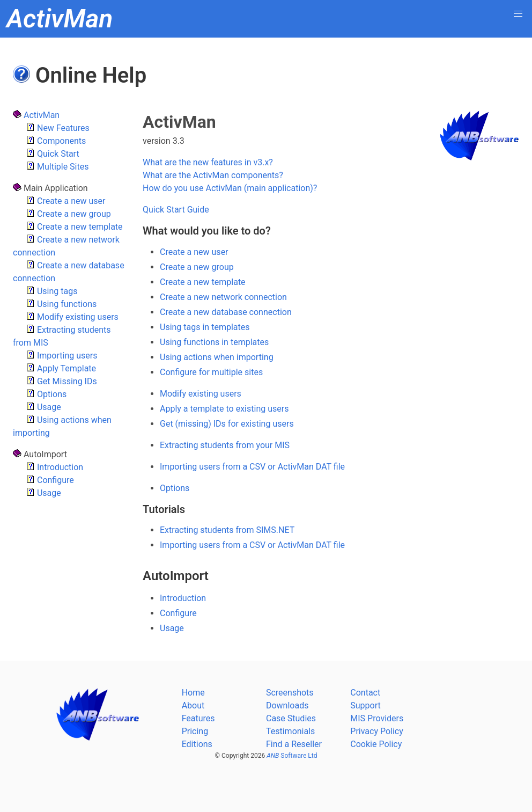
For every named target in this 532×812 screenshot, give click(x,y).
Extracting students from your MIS (225, 445)
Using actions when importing (217, 357)
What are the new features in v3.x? (208, 162)
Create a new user (66, 201)
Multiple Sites (57, 167)
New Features (58, 128)
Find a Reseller (294, 744)
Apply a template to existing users (224, 409)
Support (365, 705)
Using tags (52, 291)
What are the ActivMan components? (213, 175)
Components (56, 141)
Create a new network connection (223, 297)
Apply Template (61, 368)
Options (46, 394)
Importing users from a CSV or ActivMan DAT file (252, 467)
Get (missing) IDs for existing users (227, 424)
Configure (50, 480)
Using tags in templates (205, 327)
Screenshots (290, 693)
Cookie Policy (376, 744)
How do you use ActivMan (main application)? (230, 188)
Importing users (62, 356)
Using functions (61, 304)
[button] (518, 14)
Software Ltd (292, 756)
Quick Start (53, 154)
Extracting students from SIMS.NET (227, 530)
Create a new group (69, 214)
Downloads (287, 705)
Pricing (195, 731)
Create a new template (75, 227)
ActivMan (36, 115)
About (193, 705)
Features (198, 718)
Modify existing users (72, 317)
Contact (365, 693)
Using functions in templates (214, 342)
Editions (197, 744)
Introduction (55, 467)
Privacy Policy (377, 731)
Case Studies (291, 718)
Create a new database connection (226, 312)
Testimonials (290, 731)
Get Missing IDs (62, 381)
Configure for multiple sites (211, 372)
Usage (44, 407)
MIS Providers (377, 718)
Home (193, 693)
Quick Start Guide (176, 210)
